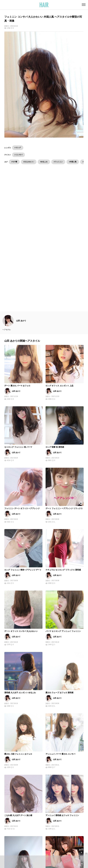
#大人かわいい (29, 162)
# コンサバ (18, 155)
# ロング (18, 148)
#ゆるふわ (44, 162)
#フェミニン (58, 162)
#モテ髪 (14, 162)
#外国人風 (73, 162)
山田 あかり (21, 220)
